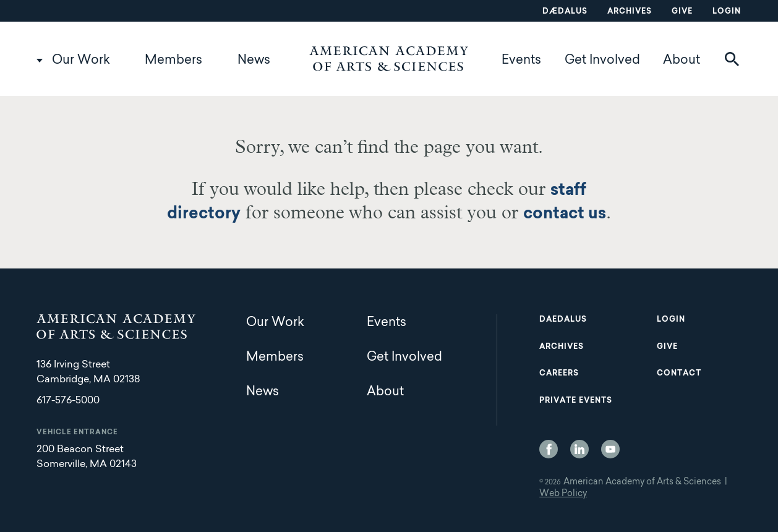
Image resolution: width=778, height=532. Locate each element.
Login (727, 12)
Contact (679, 374)
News (254, 61)
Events (521, 61)
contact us (565, 215)
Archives (630, 12)
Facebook (549, 449)
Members (173, 61)
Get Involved (602, 61)
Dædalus (565, 12)
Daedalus (563, 320)
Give (682, 12)
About (682, 61)
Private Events (576, 401)
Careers (559, 374)
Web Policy (563, 494)
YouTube (610, 449)
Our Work (81, 61)
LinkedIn (579, 449)
